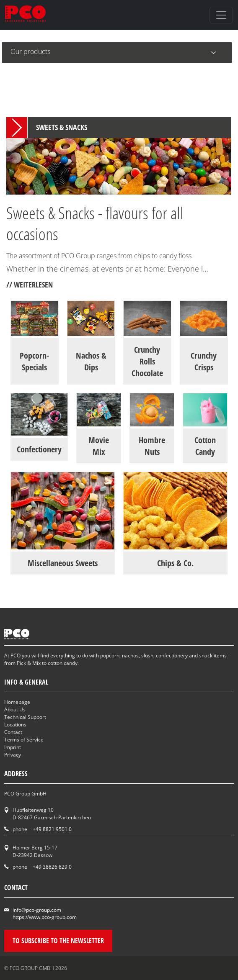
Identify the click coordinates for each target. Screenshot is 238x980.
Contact (13, 732)
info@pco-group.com (37, 910)
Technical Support (25, 717)
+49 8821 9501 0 (52, 829)
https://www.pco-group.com (45, 917)
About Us (15, 709)
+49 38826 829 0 (52, 867)
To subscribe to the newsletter (58, 941)
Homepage (17, 702)
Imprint (13, 747)
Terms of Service (24, 740)
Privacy (13, 755)
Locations (15, 725)
